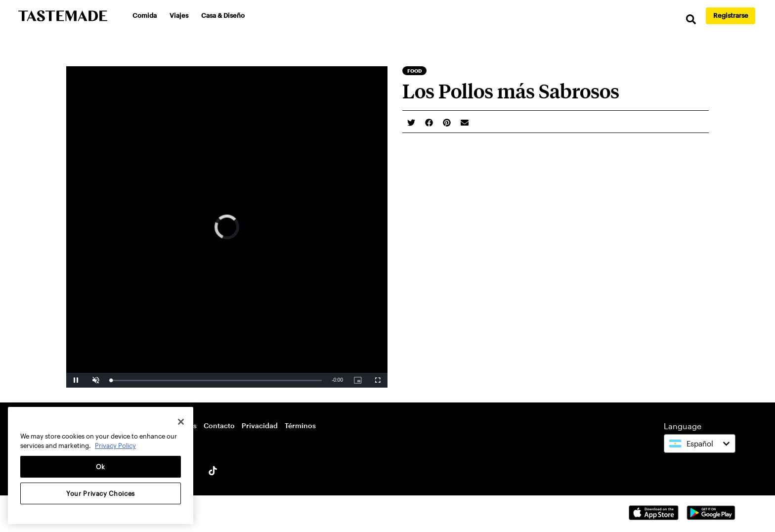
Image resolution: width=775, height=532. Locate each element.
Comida (145, 15)
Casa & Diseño (223, 15)
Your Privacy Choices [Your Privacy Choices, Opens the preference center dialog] (101, 493)
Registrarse (731, 15)
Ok (101, 467)
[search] (691, 20)
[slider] (216, 380)
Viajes (179, 15)
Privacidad (260, 425)
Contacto (219, 425)
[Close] (181, 422)
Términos (300, 425)
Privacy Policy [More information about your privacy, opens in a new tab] (115, 445)
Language (683, 426)
